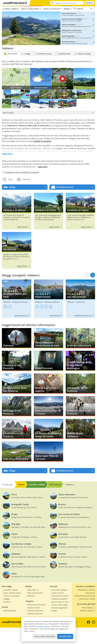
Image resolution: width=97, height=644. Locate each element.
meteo (54, 611)
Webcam (31, 596)
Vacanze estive (34, 608)
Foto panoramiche (35, 593)
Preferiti (78, 9)
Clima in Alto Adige (60, 605)
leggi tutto (43, 167)
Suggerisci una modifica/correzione (20, 172)
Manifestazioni (10, 611)
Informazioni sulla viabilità (61, 596)
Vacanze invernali (35, 614)
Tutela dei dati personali (85, 596)
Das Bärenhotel (80, 299)
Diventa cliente (88, 611)
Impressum (90, 593)
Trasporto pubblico (60, 599)
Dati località (49, 113)
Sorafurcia (17, 250)
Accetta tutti (65, 636)
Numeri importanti (59, 608)
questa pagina (44, 626)
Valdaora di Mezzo (17, 211)
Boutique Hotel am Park (17, 299)
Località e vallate (10, 9)
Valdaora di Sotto (49, 211)
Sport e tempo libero (30, 9)
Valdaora (7, 302)
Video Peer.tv (33, 590)
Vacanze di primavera (37, 605)
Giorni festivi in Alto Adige (61, 602)
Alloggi (66, 9)
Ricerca (89, 3)
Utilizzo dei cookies (87, 599)
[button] (93, 275)
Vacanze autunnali (35, 611)
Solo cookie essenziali (44, 636)
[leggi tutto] (7, 154)
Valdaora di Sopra (80, 211)
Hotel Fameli (49, 299)
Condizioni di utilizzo (86, 590)
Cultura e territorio (51, 9)
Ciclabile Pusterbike (42, 141)
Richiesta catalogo (59, 590)
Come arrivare (58, 593)
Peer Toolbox (89, 608)
